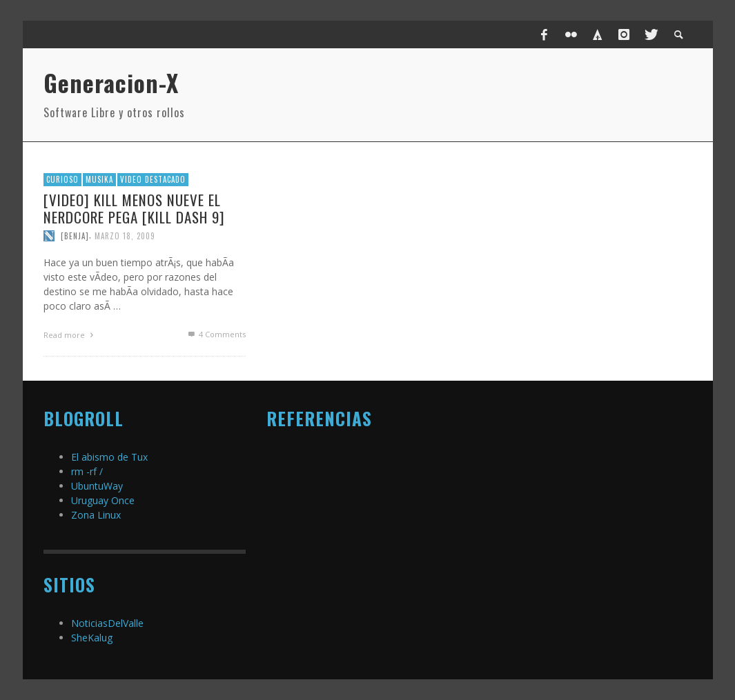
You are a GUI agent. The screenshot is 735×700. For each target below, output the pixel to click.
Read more (70, 335)
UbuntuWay (97, 486)
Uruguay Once (103, 500)
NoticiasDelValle (107, 623)
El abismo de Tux (109, 457)
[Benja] (75, 236)
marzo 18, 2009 (125, 236)
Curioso (62, 179)
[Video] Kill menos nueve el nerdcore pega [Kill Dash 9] (134, 208)
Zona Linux (96, 515)
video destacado (153, 179)
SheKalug (92, 638)
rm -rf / (87, 471)
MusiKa (99, 179)
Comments (215, 334)
